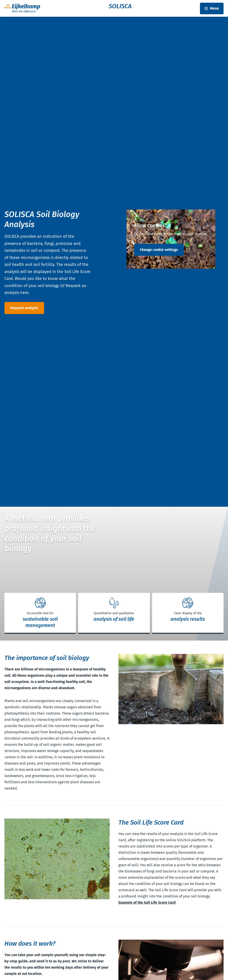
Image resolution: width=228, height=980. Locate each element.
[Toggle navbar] (212, 8)
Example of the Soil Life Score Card (147, 902)
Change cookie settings (159, 250)
